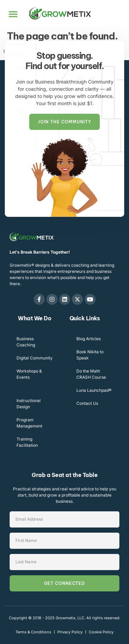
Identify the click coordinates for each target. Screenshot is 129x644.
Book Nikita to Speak (90, 355)
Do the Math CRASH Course (91, 374)
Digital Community (35, 358)
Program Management (29, 423)
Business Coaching (26, 342)
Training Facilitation (27, 442)
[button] (13, 14)
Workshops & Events (29, 374)
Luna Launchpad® (94, 390)
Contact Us (87, 403)
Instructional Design (29, 404)
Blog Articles (89, 339)
